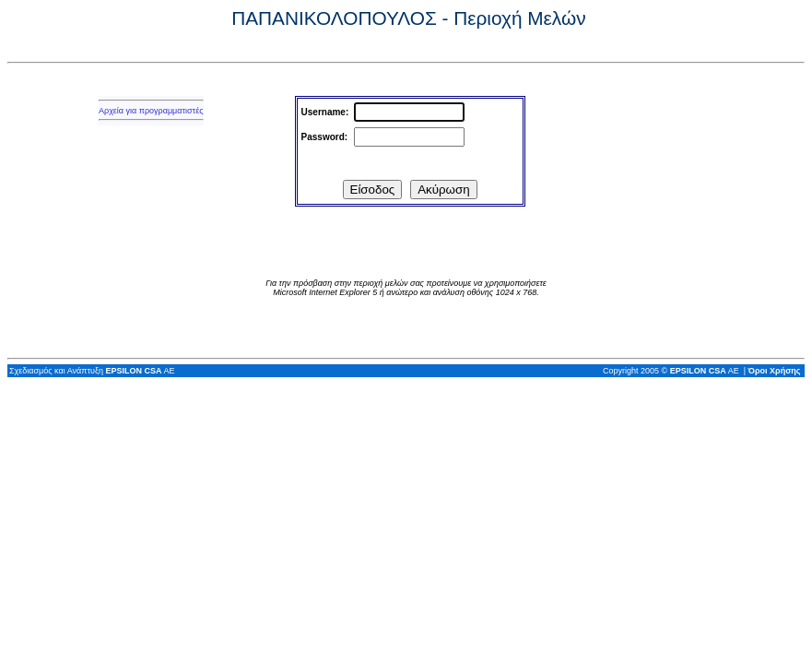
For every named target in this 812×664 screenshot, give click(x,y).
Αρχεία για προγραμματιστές (151, 111)
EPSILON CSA (133, 371)
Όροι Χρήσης (775, 371)
